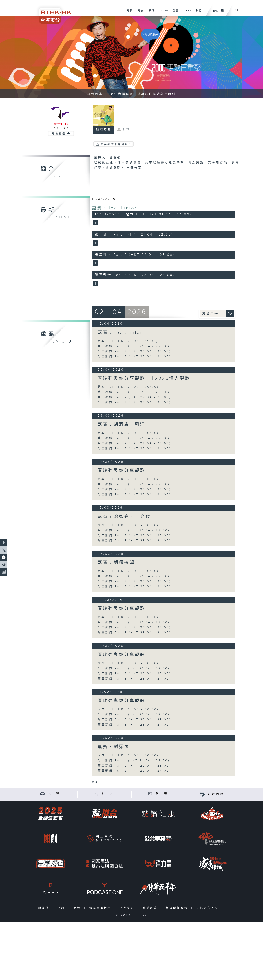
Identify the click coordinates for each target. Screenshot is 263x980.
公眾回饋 (216, 794)
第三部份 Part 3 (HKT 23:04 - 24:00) (134, 357)
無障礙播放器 (178, 908)
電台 (139, 12)
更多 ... (96, 782)
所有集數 (104, 130)
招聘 (62, 908)
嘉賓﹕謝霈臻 (114, 747)
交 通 (54, 793)
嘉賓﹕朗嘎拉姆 (116, 563)
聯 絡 (162, 793)
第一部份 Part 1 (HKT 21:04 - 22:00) (134, 346)
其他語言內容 (208, 908)
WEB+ (163, 12)
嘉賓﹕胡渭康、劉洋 (122, 425)
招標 (78, 908)
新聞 (150, 12)
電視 (128, 12)
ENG (216, 11)
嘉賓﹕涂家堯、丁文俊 (124, 517)
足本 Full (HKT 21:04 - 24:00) (128, 341)
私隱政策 (151, 908)
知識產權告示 (101, 908)
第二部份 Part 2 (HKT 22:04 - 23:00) (134, 351)
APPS (186, 12)
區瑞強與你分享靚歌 (122, 471)
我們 (197, 12)
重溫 (174, 12)
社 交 (108, 793)
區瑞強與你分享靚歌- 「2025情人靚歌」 (147, 378)
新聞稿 (44, 908)
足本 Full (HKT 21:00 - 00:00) (128, 387)
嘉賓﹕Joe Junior (114, 208)
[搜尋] (236, 9)
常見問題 (128, 908)
